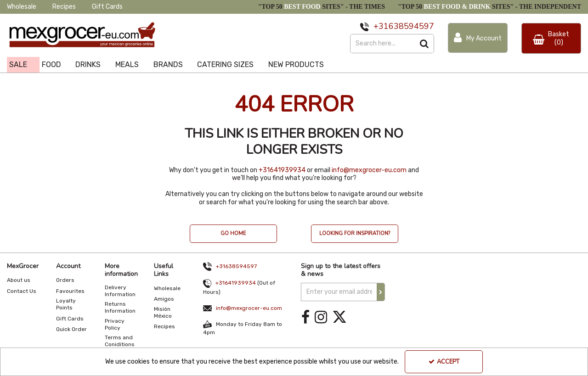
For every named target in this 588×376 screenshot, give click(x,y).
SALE (18, 65)
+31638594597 (236, 266)
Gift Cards (107, 7)
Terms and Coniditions (120, 341)
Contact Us (22, 291)
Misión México (163, 312)
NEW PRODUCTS (296, 65)
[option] (233, 238)
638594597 (411, 26)
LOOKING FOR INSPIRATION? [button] (355, 233)
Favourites (70, 291)
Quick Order (71, 329)
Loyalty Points (66, 304)
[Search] (383, 44)
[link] (305, 317)
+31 (381, 26)
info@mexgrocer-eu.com (369, 170)
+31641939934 (282, 170)
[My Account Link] (478, 38)
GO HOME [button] (233, 233)
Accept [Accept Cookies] (444, 362)
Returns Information (120, 307)
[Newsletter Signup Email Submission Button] (381, 292)
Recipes (64, 7)
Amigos (164, 299)
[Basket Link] (551, 38)
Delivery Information (120, 291)
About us (19, 280)
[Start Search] (425, 44)
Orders (65, 280)
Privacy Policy (115, 324)
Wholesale (22, 7)
